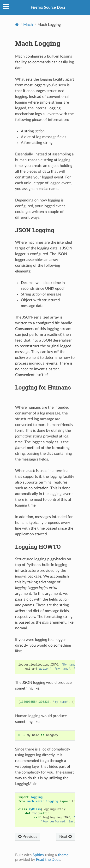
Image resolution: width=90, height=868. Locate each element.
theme (63, 855)
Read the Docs (48, 860)
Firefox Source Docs (48, 7)
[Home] (17, 25)
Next (66, 837)
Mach (28, 25)
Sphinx (38, 855)
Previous (28, 837)
